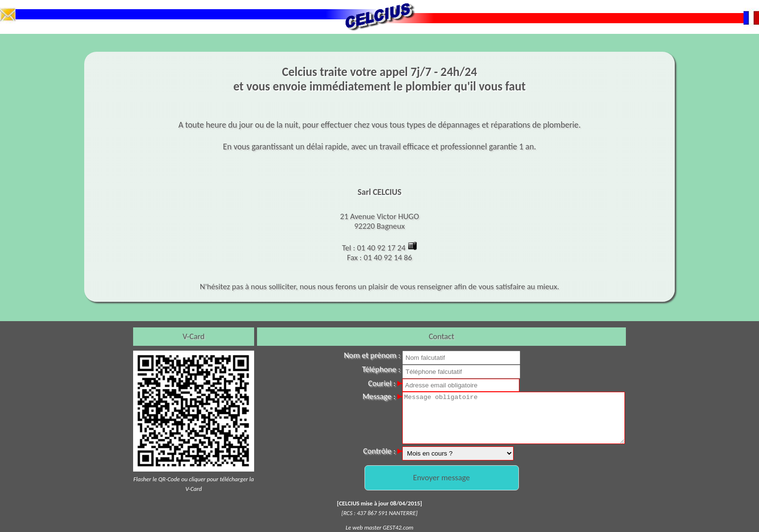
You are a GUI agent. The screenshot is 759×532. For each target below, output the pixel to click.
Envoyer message (441, 478)
